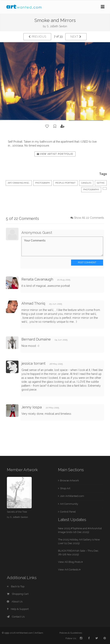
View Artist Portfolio (55, 154)
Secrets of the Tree (17, 512)
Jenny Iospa (32, 407)
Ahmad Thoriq (33, 303)
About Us (15, 602)
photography (91, 190)
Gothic (101, 183)
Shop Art (65, 488)
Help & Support (18, 609)
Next (76, 37)
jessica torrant (33, 363)
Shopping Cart (18, 594)
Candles (86, 183)
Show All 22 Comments (89, 218)
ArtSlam (39, 633)
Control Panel (68, 512)
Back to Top (16, 586)
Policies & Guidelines (71, 633)
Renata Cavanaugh (37, 279)
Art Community (69, 504)
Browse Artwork (69, 480)
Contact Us (16, 617)
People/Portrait (65, 183)
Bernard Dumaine (36, 339)
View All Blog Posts (70, 562)
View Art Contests (69, 570)
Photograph (43, 183)
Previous (37, 37)
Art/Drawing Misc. (19, 183)
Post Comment (87, 262)
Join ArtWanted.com (72, 496)
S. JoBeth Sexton (57, 26)
